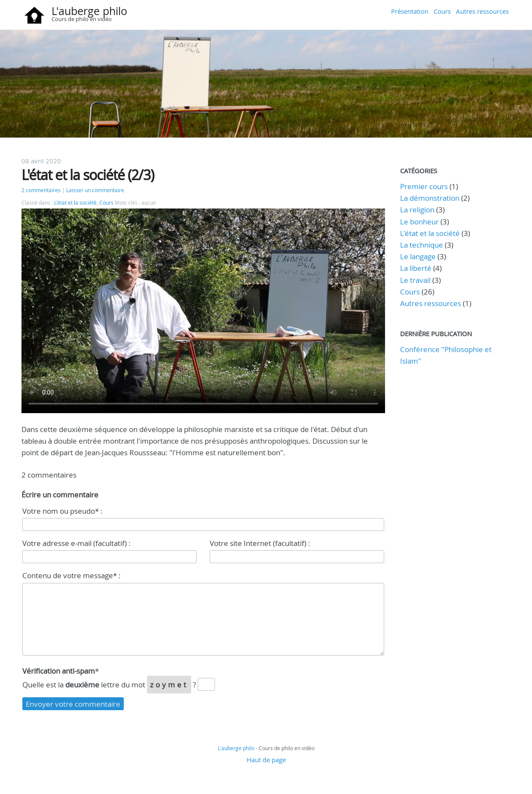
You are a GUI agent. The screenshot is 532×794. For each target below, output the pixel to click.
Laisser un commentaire (95, 190)
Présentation (410, 11)
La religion (417, 210)
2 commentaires (41, 190)
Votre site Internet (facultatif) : (260, 543)
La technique (422, 245)
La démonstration (430, 198)
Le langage (418, 256)
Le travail (415, 280)
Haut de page (266, 760)
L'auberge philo (89, 11)
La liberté (416, 268)
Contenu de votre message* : (72, 575)
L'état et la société (75, 203)
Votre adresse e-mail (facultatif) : (76, 543)
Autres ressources (482, 11)
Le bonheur (419, 222)
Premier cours (424, 186)
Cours (442, 11)
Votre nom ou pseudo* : (63, 511)
